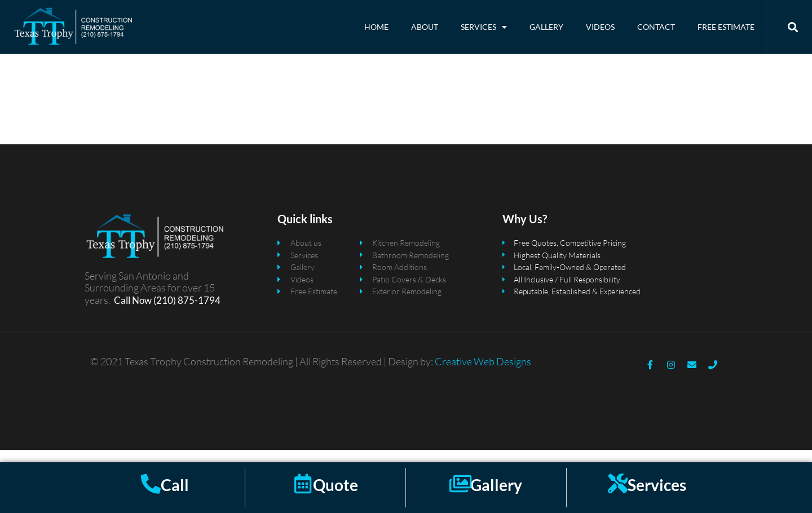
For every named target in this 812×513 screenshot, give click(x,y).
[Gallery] (460, 483)
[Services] (618, 483)
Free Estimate (726, 27)
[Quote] (303, 483)
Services (484, 27)
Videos (600, 27)
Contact (656, 27)
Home (376, 27)
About (425, 27)
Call (175, 485)
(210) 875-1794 (186, 312)
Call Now (133, 312)
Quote (336, 485)
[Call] (151, 483)
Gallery (546, 27)
